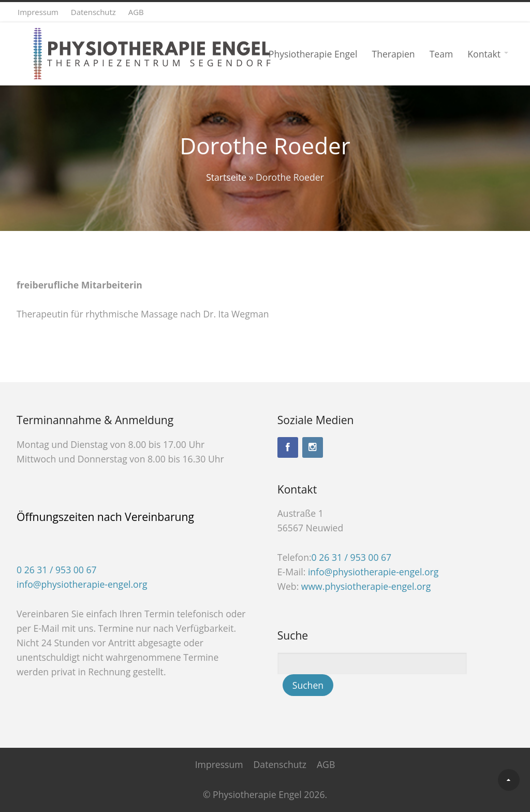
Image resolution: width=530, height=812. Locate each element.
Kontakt (484, 54)
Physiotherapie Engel (313, 54)
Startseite (226, 177)
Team (441, 54)
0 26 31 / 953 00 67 (57, 570)
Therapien (393, 54)
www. (366, 586)
